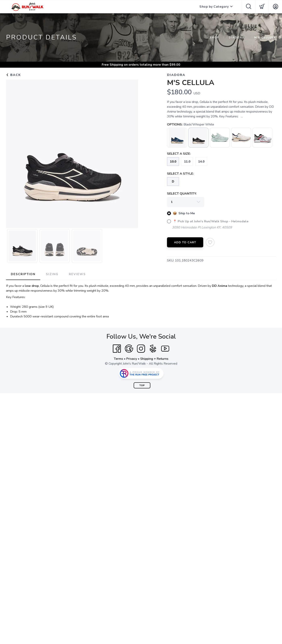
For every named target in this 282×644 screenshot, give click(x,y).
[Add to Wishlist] (210, 242)
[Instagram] (141, 349)
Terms (118, 359)
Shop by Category (214, 7)
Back (13, 75)
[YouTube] (165, 349)
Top (142, 385)
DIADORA (237, 38)
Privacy (132, 359)
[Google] (129, 349)
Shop (214, 38)
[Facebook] (117, 349)
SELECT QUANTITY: (182, 194)
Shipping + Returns (154, 359)
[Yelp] (153, 349)
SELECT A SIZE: (179, 154)
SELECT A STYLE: (180, 174)
